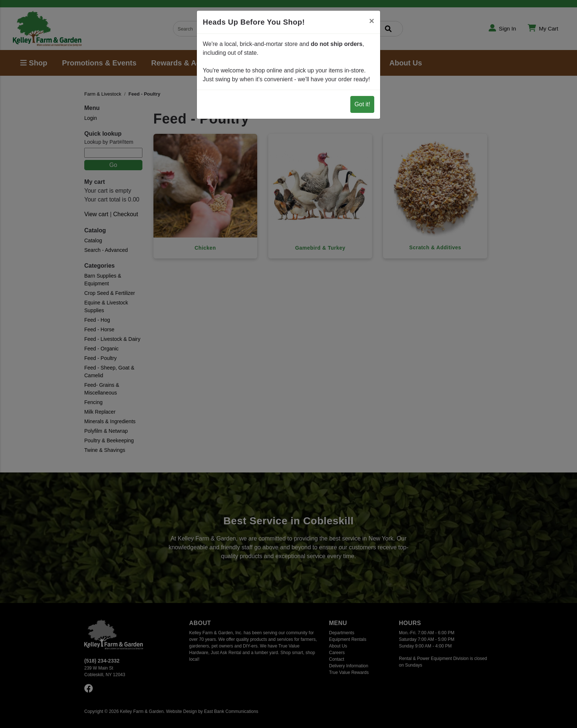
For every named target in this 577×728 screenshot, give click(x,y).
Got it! (362, 104)
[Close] (372, 21)
